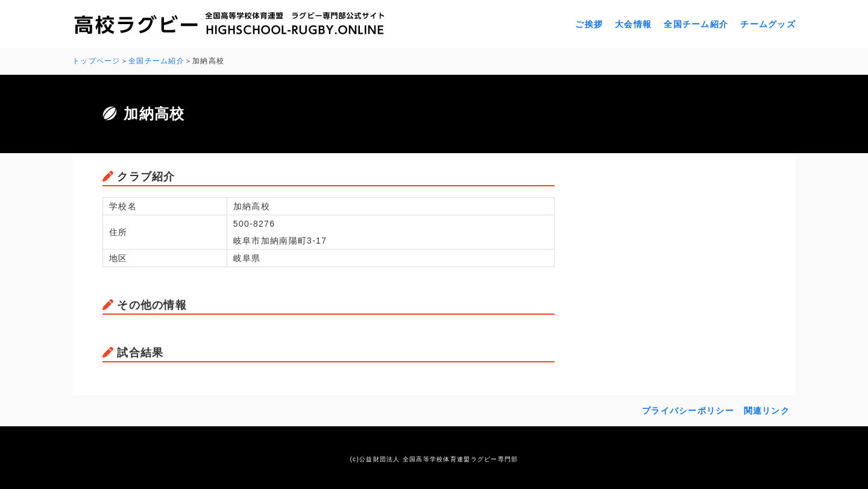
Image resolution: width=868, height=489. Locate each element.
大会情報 (633, 24)
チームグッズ (768, 24)
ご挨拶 (589, 24)
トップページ (96, 61)
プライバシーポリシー (688, 411)
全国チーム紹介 (696, 24)
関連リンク (767, 411)
